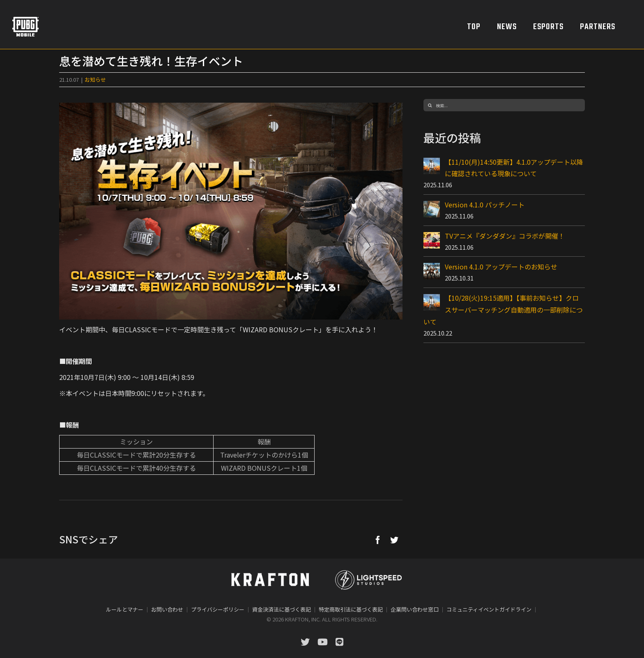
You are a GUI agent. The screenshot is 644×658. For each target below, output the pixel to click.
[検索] (430, 105)
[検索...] (504, 105)
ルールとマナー (125, 609)
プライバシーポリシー (218, 609)
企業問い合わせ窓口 (415, 609)
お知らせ (95, 79)
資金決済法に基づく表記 (282, 609)
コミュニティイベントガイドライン (489, 609)
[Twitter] (394, 540)
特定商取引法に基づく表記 (351, 609)
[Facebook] (378, 540)
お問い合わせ (167, 609)
